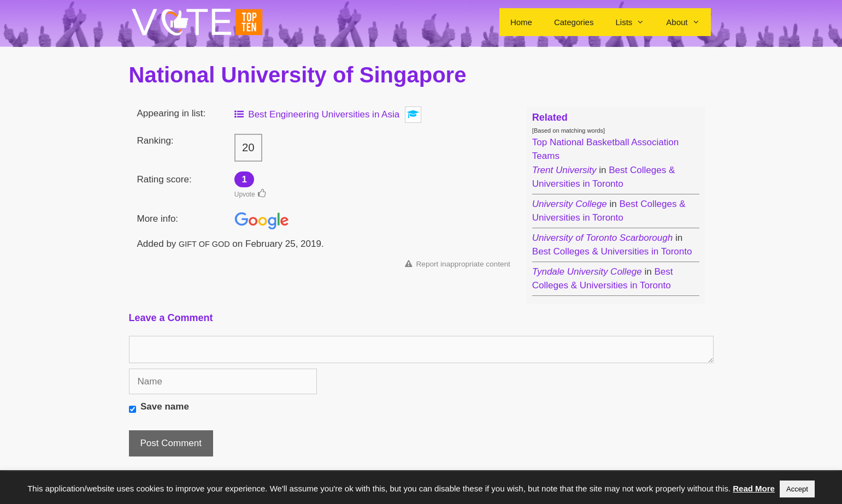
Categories (574, 22)
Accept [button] (797, 489)
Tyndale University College (587, 272)
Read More (754, 488)
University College (570, 204)
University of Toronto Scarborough (602, 238)
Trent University (564, 170)
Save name (165, 407)
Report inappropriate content (458, 264)
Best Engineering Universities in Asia (317, 114)
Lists (635, 22)
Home (521, 22)
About (688, 22)
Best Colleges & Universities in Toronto (612, 251)
